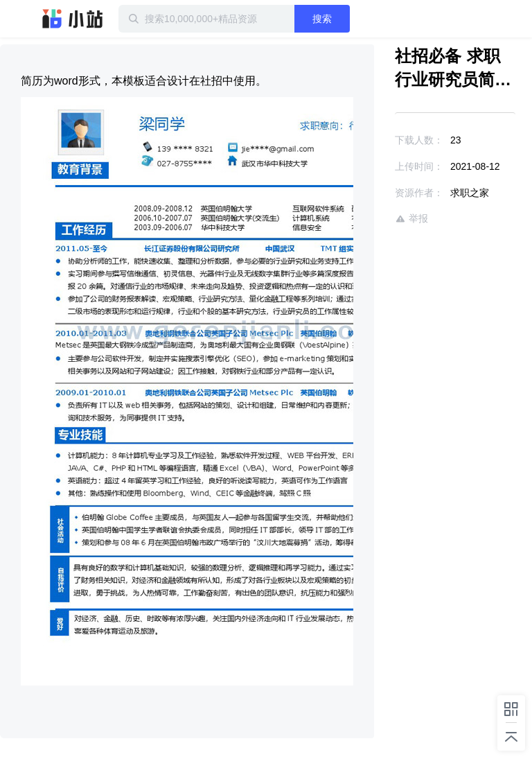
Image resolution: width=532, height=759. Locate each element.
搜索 (322, 19)
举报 (411, 219)
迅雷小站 (73, 19)
